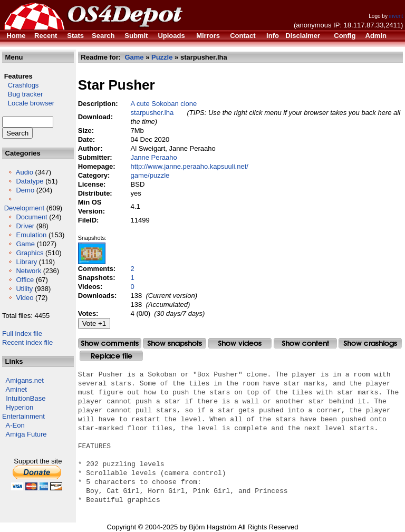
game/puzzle (150, 175)
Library (26, 262)
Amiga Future (26, 434)
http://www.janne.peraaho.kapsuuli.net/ (190, 166)
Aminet (16, 389)
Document (31, 217)
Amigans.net (25, 380)
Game (25, 244)
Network (28, 271)
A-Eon (15, 425)
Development (25, 208)
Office (25, 280)
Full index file (22, 333)
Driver (25, 226)
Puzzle (162, 57)
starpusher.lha (152, 113)
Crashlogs (20, 85)
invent (396, 16)
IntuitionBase (26, 398)
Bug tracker (22, 94)
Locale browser (28, 103)
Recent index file (27, 342)
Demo (25, 190)
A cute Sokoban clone (164, 104)
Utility (24, 289)
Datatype (30, 181)
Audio (25, 172)
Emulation (31, 235)
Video (25, 298)
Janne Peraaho (154, 157)
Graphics (30, 253)
